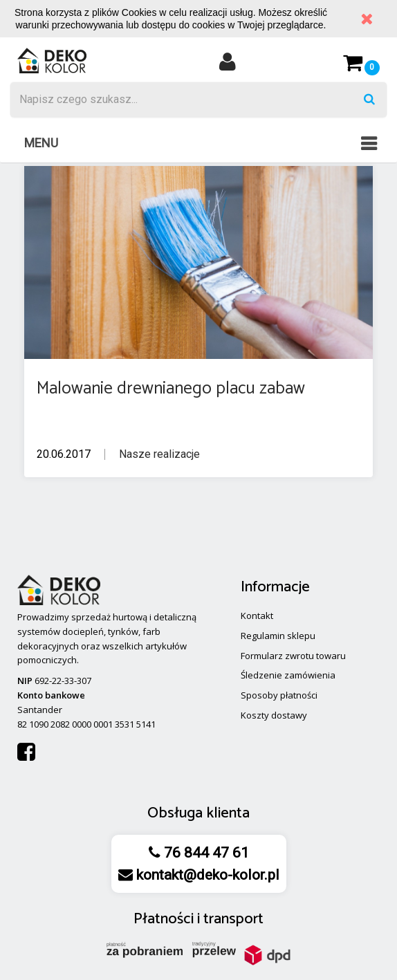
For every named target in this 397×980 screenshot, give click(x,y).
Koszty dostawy (274, 715)
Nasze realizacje (159, 454)
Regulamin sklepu (278, 636)
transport (233, 919)
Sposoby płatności (279, 695)
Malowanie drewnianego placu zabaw (171, 389)
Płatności (164, 919)
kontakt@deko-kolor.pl (206, 875)
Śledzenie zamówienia (288, 675)
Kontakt (257, 616)
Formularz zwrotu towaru (293, 656)
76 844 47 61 (205, 853)
